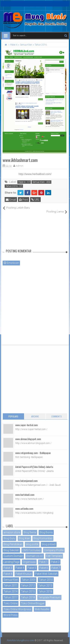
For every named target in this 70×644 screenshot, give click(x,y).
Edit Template (54, 556)
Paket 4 (22, 182)
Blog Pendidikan (13, 544)
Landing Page (11, 562)
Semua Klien (39, 182)
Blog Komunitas (43, 538)
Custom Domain (13, 556)
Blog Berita (30, 532)
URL (35, 200)
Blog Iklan (24, 538)
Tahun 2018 (28, 597)
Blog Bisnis (46, 532)
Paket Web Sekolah (46, 574)
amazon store (12, 532)
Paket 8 (8, 574)
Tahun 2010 (46, 580)
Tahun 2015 (28, 591)
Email (11, 200)
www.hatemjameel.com (26, 481)
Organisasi (29, 562)
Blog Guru (9, 538)
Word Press (11, 615)
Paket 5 (32, 568)
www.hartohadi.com (25, 495)
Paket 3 (8, 568)
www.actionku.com (24, 508)
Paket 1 (43, 562)
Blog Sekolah (11, 550)
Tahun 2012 (28, 585)
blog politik (32, 544)
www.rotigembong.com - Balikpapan (33, 453)
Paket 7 (56, 568)
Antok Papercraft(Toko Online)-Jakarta (34, 467)
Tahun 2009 (28, 580)
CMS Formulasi (32, 550)
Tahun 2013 (45, 585)
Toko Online (11, 603)
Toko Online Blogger (33, 603)
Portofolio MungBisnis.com (20, 640)
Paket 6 (44, 568)
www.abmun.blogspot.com (28, 439)
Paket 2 (55, 562)
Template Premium (49, 597)
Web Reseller (42, 609)
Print (24, 200)
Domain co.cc (35, 556)
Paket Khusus (24, 574)
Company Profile (54, 550)
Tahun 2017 (11, 597)
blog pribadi (49, 544)
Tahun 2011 (11, 585)
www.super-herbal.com (27, 425)
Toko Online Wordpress (17, 609)
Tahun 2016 (12, 186)
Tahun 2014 (11, 591)
